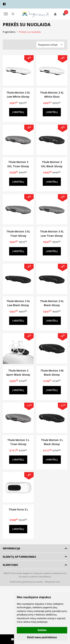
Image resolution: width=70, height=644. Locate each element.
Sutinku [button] (42, 630)
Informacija (11, 548)
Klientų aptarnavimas (19, 557)
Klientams (10, 565)
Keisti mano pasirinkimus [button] (42, 637)
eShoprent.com (52, 582)
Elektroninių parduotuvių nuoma (26, 582)
